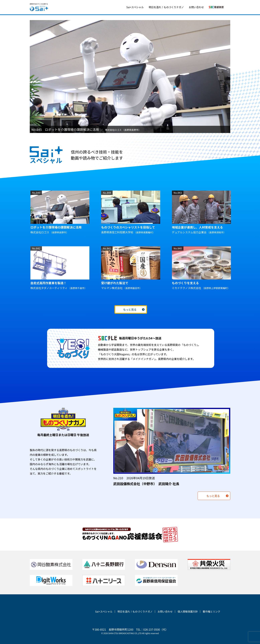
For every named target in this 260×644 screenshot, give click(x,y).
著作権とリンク (211, 611)
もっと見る (130, 310)
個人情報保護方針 (188, 611)
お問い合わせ (196, 7)
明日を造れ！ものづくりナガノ (166, 7)
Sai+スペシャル (135, 7)
